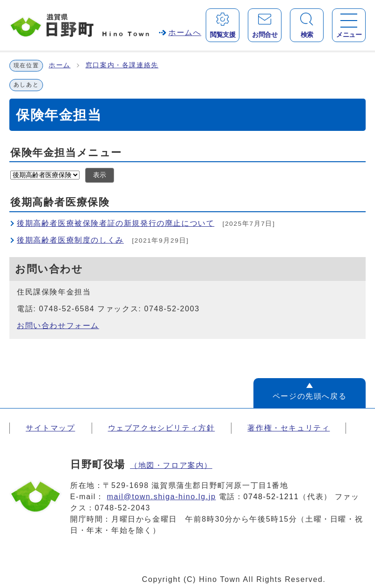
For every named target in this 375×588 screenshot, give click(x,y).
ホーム (60, 65)
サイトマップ (50, 428)
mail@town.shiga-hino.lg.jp (162, 497)
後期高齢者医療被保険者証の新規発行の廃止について (115, 223)
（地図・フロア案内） (171, 465)
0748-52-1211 (271, 497)
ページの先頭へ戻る (310, 396)
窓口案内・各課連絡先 (122, 65)
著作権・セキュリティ (288, 428)
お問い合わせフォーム (58, 326)
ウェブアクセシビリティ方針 (162, 428)
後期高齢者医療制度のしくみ (70, 240)
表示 (100, 175)
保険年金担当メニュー (66, 153)
